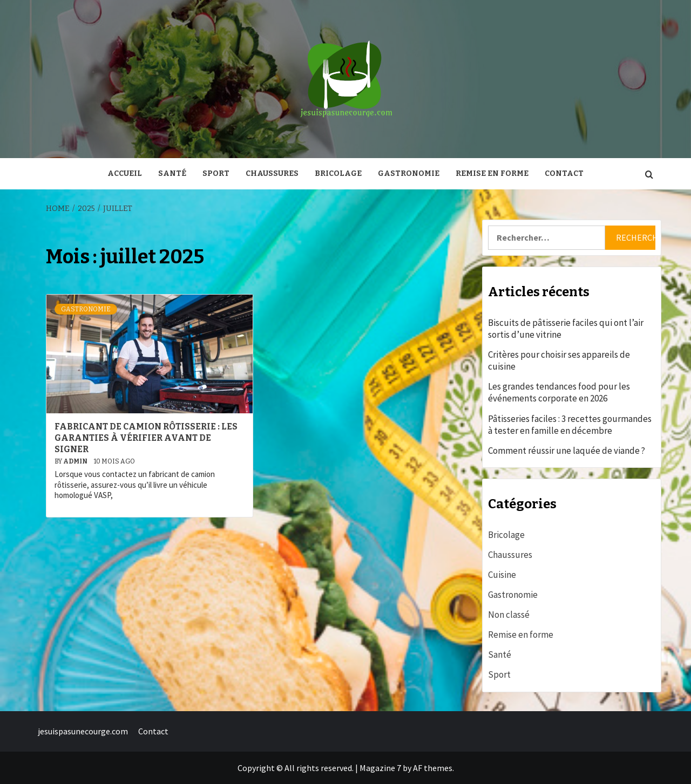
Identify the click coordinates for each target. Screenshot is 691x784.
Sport (216, 173)
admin (76, 461)
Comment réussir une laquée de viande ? (567, 451)
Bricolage (338, 173)
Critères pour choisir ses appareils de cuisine (559, 360)
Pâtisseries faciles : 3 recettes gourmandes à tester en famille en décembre (570, 425)
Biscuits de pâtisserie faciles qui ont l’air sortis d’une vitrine (566, 329)
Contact (564, 173)
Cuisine (502, 575)
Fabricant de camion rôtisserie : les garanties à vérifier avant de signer (146, 438)
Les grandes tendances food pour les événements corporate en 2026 (559, 392)
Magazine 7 (380, 768)
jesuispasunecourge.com (83, 731)
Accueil (125, 173)
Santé (172, 173)
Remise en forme (492, 173)
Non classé (509, 615)
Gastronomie (409, 173)
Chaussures (272, 173)
